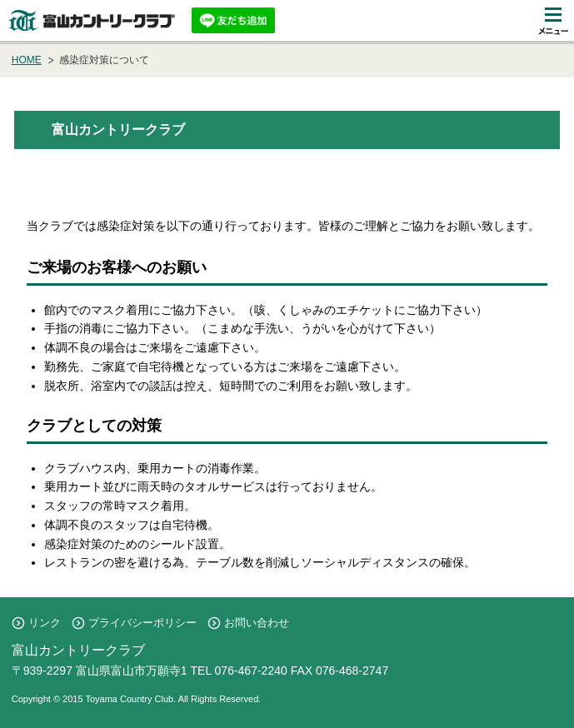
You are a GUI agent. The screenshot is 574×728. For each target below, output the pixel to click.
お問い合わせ (257, 623)
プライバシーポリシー (142, 623)
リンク (45, 623)
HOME (27, 60)
